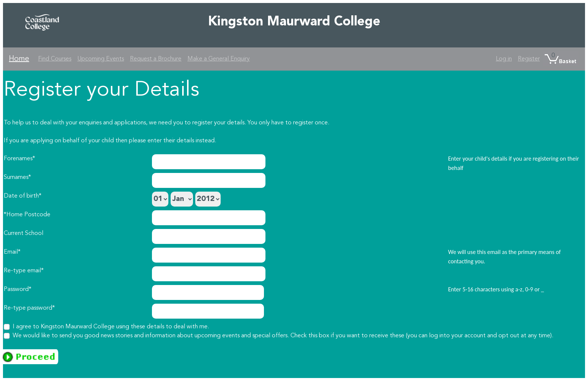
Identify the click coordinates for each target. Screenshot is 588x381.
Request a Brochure (156, 59)
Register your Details (102, 90)
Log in (504, 59)
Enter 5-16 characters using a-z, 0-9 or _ (496, 289)
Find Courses (55, 59)
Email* (12, 252)
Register (529, 59)
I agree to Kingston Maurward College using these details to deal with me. (111, 327)
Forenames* (19, 159)
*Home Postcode (27, 215)
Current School (24, 233)
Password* (18, 289)
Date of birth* (23, 196)
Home (19, 59)
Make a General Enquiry (219, 59)
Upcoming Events (101, 59)
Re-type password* (29, 308)
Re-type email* (24, 271)
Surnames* (17, 177)
